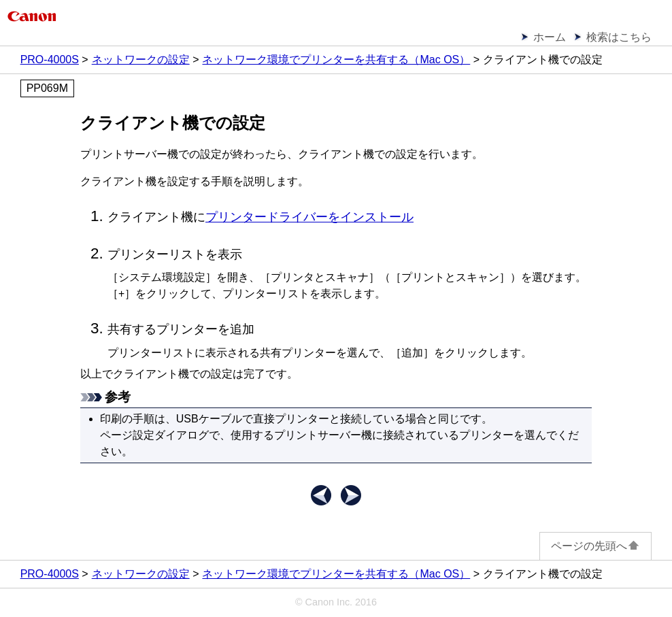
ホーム (550, 37)
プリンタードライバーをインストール (309, 217)
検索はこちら (619, 37)
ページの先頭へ (595, 546)
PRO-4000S (50, 60)
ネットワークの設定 (141, 60)
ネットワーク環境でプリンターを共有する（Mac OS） (336, 60)
